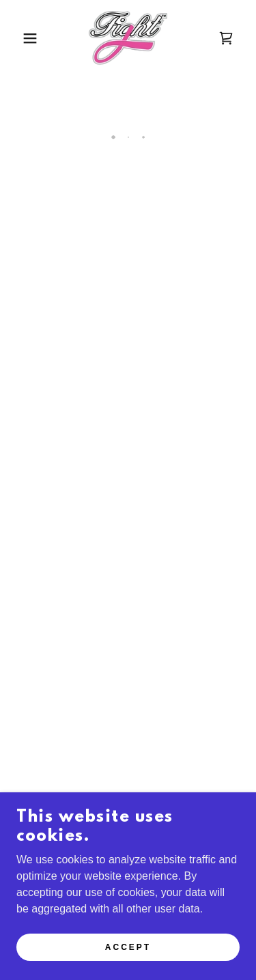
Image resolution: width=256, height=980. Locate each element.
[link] (128, 38)
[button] (20, 38)
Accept (128, 947)
